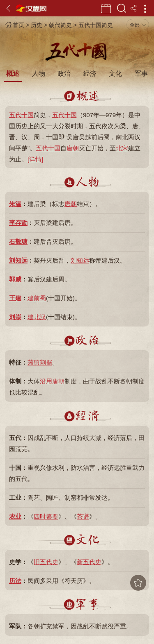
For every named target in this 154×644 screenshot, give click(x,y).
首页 (15, 25)
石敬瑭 (18, 241)
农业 (15, 516)
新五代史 (89, 562)
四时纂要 (46, 516)
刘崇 (15, 317)
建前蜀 (37, 298)
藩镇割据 (40, 362)
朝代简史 (60, 25)
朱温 (15, 204)
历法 (15, 581)
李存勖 (18, 223)
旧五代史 (46, 562)
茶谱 (83, 516)
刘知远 (18, 260)
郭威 (15, 279)
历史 (37, 25)
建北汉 (37, 317)
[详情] (35, 159)
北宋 (122, 148)
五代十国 (21, 115)
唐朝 (73, 148)
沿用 (46, 381)
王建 (15, 298)
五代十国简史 (96, 25)
